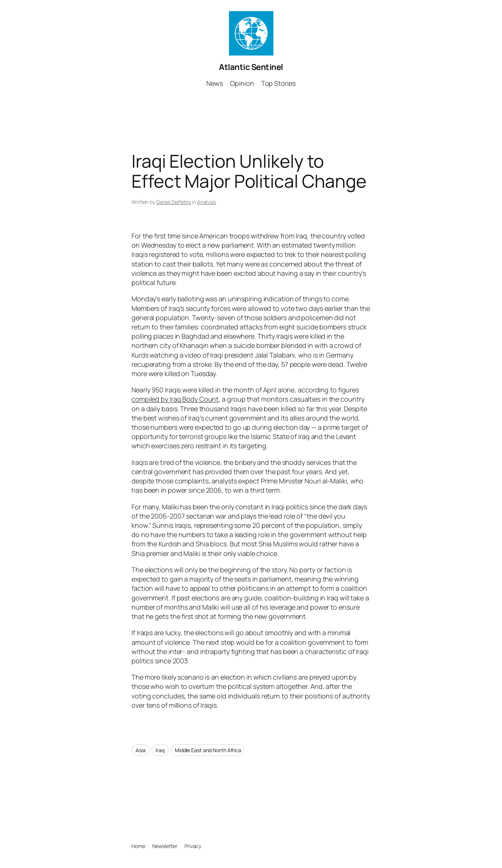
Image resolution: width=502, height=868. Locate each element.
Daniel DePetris (174, 202)
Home (138, 846)
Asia (141, 750)
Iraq (160, 750)
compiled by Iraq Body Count (175, 399)
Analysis (207, 202)
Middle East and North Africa (208, 750)
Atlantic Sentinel (251, 67)
